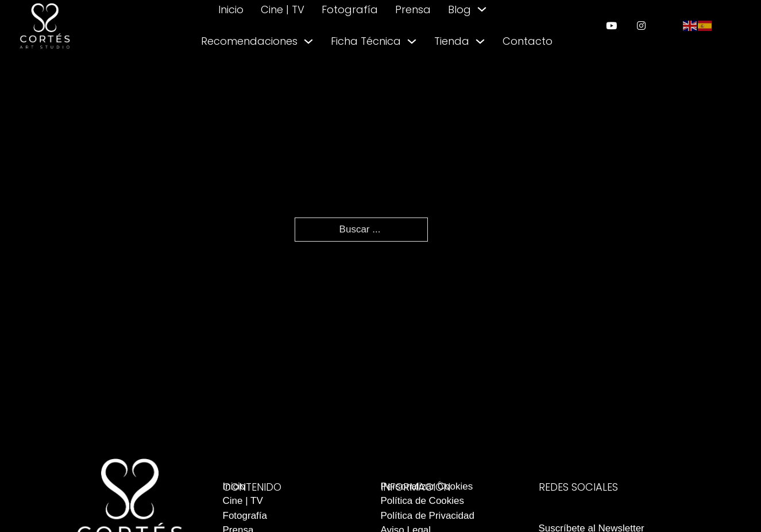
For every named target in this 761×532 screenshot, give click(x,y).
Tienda (452, 41)
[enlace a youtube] (611, 26)
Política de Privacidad (428, 516)
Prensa (413, 9)
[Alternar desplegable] (482, 9)
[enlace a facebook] (584, 505)
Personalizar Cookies (427, 486)
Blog (459, 9)
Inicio (231, 9)
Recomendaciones (249, 41)
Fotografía (350, 9)
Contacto (528, 41)
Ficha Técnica (366, 41)
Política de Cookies (423, 501)
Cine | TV (283, 9)
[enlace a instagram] (641, 26)
